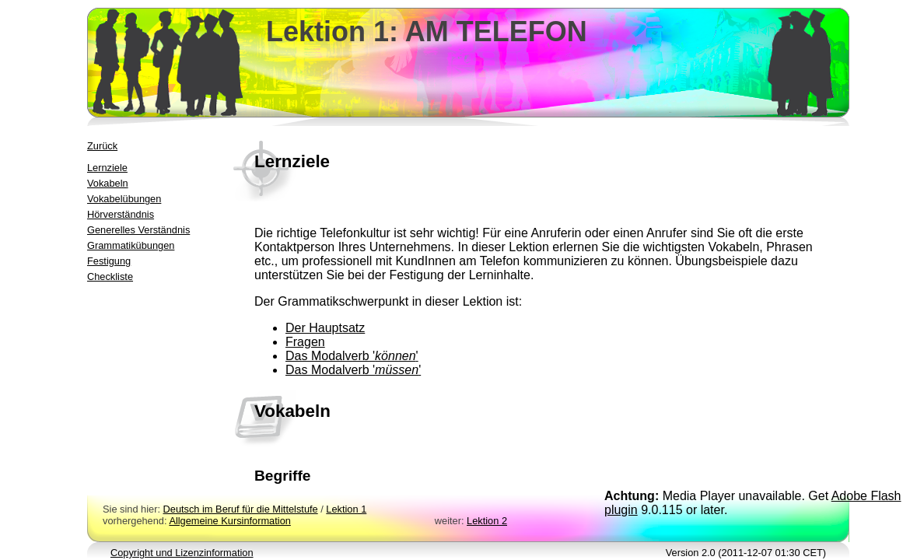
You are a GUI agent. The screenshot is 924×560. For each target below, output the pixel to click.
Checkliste (110, 276)
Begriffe (283, 476)
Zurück (102, 146)
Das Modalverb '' (352, 356)
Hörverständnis (121, 214)
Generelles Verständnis (138, 230)
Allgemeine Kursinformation (229, 521)
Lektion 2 (487, 521)
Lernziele (107, 168)
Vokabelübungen (124, 199)
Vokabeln (108, 183)
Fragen (305, 342)
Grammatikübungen (131, 245)
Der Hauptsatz (325, 328)
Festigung (109, 261)
